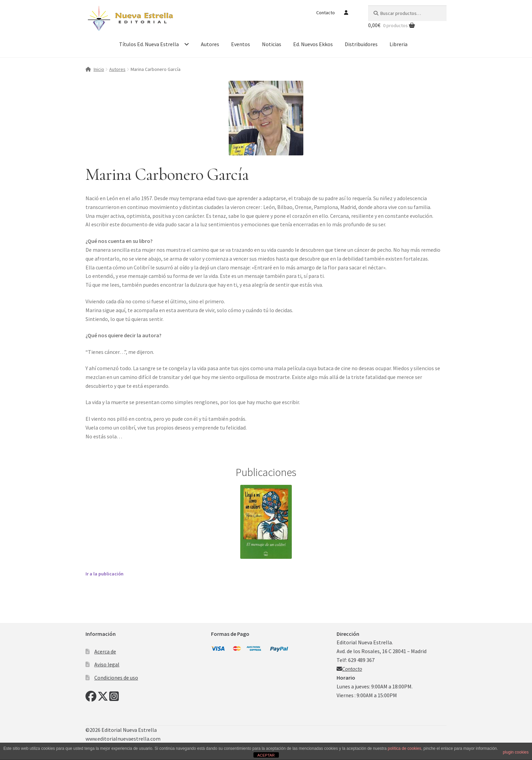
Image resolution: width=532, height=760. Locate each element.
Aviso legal (107, 664)
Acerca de (105, 651)
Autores (210, 44)
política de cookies (405, 748)
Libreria (398, 44)
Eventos (241, 44)
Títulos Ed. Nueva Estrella (149, 44)
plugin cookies (516, 752)
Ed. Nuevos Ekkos (313, 44)
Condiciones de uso (116, 678)
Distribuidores (361, 44)
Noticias (272, 44)
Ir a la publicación (104, 574)
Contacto (326, 13)
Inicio (99, 69)
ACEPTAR (266, 755)
